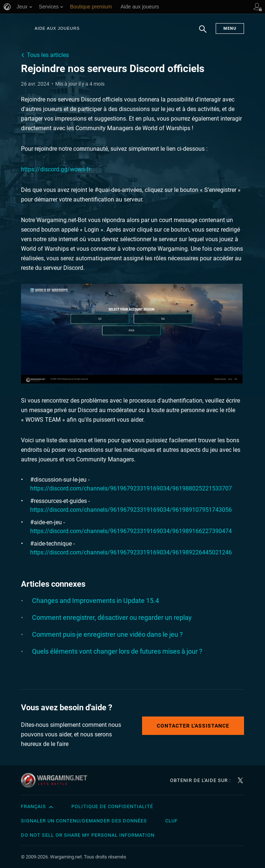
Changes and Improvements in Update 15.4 (96, 601)
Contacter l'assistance (193, 726)
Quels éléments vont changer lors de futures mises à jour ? (117, 651)
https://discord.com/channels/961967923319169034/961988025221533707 (131, 488)
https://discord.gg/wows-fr (56, 169)
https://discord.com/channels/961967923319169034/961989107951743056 (131, 510)
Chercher (203, 33)
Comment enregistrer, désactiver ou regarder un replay (112, 617)
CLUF (172, 821)
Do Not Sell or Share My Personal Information (88, 835)
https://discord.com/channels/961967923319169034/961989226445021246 (131, 552)
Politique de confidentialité (112, 806)
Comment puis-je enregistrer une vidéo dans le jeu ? (107, 634)
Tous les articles (48, 55)
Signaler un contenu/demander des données (84, 821)
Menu (230, 28)
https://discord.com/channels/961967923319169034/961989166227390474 (131, 531)
